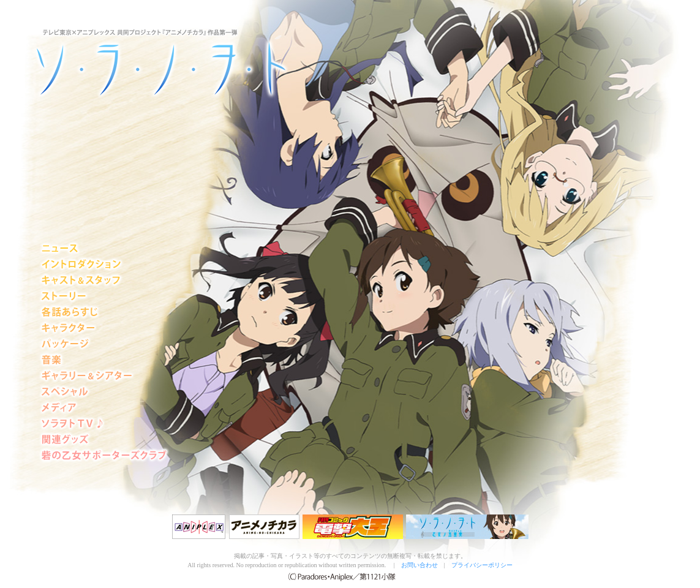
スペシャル (104, 392)
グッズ (104, 440)
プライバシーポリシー (482, 565)
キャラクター (104, 328)
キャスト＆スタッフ (104, 281)
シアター (104, 376)
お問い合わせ (420, 565)
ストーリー (104, 296)
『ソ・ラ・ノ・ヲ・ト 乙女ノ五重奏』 (467, 527)
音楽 (104, 360)
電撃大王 (353, 527)
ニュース (104, 249)
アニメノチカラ (264, 527)
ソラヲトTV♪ (104, 424)
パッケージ (104, 344)
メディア (104, 408)
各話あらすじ (104, 312)
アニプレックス (199, 527)
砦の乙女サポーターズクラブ (104, 456)
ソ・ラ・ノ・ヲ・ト (108, 61)
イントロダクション (104, 265)
